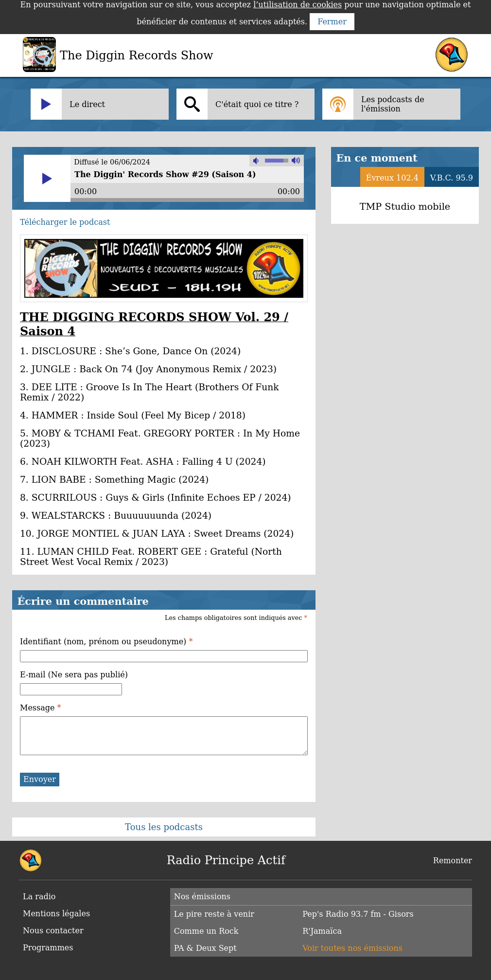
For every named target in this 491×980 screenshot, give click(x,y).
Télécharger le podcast (65, 222)
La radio (39, 897)
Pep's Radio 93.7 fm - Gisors (358, 914)
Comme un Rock (206, 931)
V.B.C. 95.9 (452, 178)
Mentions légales (56, 914)
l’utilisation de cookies (298, 5)
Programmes (48, 948)
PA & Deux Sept (205, 948)
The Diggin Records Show (137, 55)
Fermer (332, 22)
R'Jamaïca (322, 931)
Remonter (453, 861)
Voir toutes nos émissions (352, 948)
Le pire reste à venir (214, 914)
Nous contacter (53, 931)
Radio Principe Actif (226, 860)
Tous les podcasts (164, 827)
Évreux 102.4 (392, 178)
